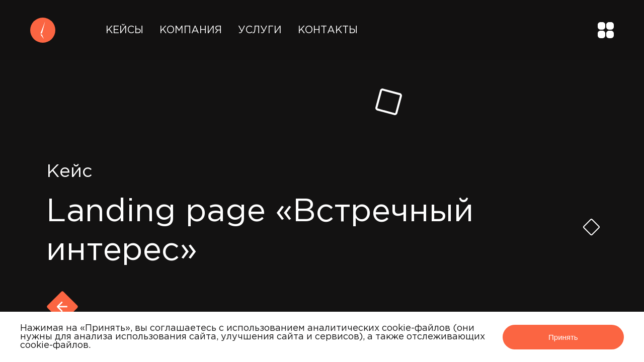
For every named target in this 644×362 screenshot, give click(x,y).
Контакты (328, 30)
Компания (191, 30)
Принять (563, 337)
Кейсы (125, 30)
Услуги (260, 30)
